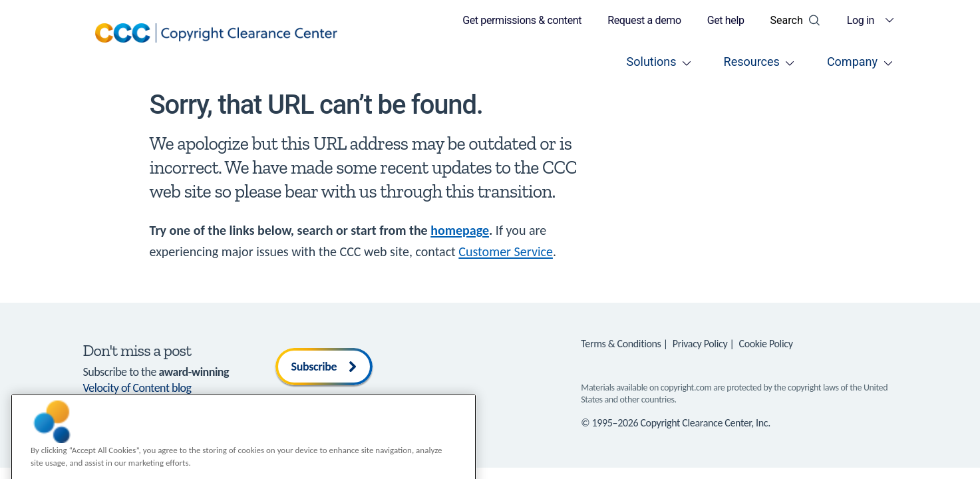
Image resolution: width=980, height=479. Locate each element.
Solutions (652, 62)
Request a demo (644, 20)
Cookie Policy (766, 344)
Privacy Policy (700, 344)
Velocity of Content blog (137, 388)
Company (852, 62)
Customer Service (506, 251)
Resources (752, 62)
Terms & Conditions (621, 344)
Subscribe (324, 367)
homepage (460, 230)
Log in (861, 20)
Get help (726, 20)
